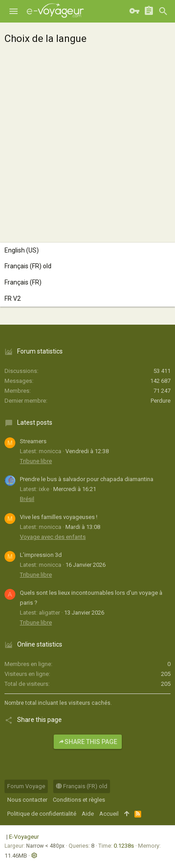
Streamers (33, 441)
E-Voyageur (24, 837)
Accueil (109, 814)
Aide (88, 814)
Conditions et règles (79, 800)
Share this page (88, 742)
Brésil (27, 499)
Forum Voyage (26, 786)
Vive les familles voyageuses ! (59, 517)
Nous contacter (27, 800)
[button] (14, 11)
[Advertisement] (87, 142)
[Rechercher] (163, 11)
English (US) (22, 250)
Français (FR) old (28, 266)
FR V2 (13, 299)
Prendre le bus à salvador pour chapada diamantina (87, 479)
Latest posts (35, 423)
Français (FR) (23, 282)
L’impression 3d (41, 555)
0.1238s (124, 846)
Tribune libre (36, 461)
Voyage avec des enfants (53, 537)
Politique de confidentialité (42, 814)
